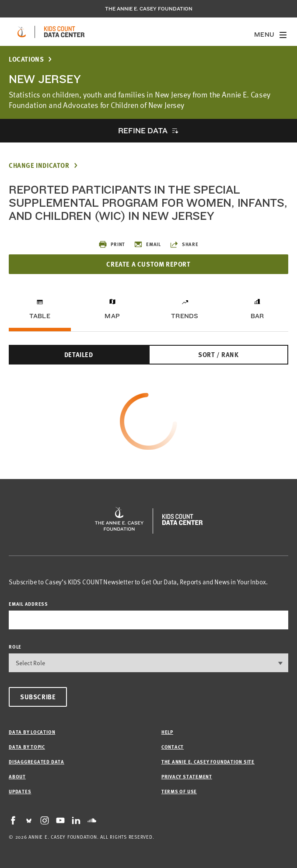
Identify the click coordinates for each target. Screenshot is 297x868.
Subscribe (38, 697)
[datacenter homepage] (64, 32)
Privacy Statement (187, 776)
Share (184, 244)
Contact (173, 747)
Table (40, 316)
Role (15, 647)
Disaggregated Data (37, 762)
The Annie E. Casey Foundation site (208, 762)
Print (112, 244)
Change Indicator (39, 165)
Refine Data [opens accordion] (143, 130)
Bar (257, 316)
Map (112, 316)
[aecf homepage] (22, 32)
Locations (26, 59)
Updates (20, 791)
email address (28, 604)
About (17, 776)
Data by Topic (27, 747)
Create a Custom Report (148, 264)
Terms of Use (179, 791)
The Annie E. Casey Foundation (149, 9)
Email (147, 244)
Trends (185, 316)
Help (167, 732)
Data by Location (32, 732)
